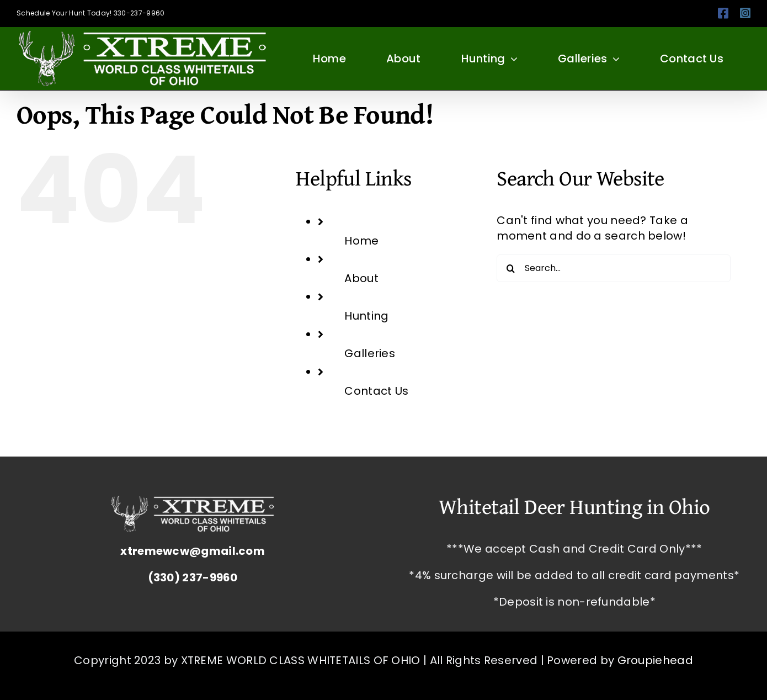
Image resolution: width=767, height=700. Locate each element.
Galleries (370, 353)
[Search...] (613, 268)
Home (361, 241)
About (361, 278)
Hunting (366, 316)
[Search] (510, 268)
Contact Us (376, 391)
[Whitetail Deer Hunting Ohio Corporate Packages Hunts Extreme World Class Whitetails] (193, 501)
